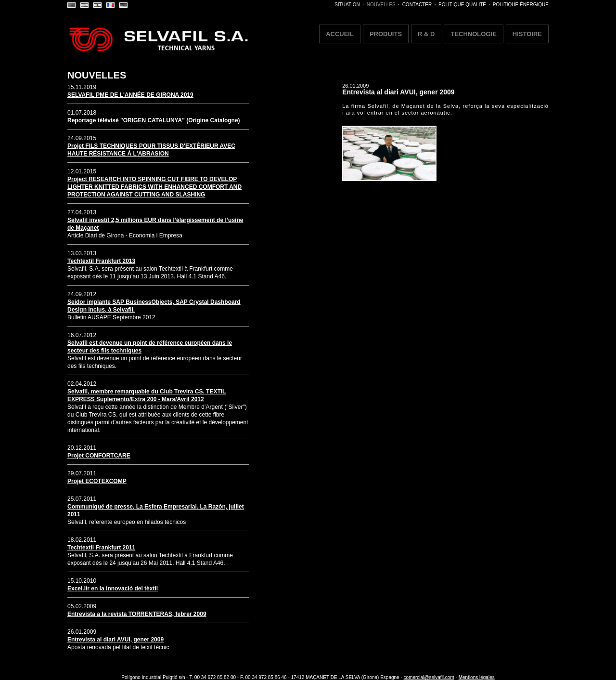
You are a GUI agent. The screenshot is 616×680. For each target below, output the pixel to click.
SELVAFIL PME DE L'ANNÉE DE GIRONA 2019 (130, 95)
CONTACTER (417, 5)
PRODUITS (386, 34)
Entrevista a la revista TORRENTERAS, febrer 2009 (137, 614)
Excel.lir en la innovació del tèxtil (113, 588)
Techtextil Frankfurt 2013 (101, 261)
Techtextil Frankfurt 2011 (101, 548)
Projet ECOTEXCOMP (97, 481)
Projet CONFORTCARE (99, 456)
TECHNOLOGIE (473, 34)
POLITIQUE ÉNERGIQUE (521, 5)
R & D (426, 34)
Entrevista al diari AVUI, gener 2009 (115, 640)
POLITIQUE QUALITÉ (462, 5)
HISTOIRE (527, 34)
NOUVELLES (381, 5)
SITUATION (347, 5)
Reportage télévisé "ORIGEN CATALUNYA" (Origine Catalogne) (154, 120)
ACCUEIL (340, 34)
